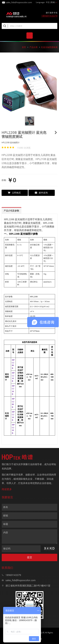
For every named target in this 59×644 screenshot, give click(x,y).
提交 (30, 557)
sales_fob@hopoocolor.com (17, 1)
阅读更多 (7, 489)
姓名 (6, 507)
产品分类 (34, 47)
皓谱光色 (16, 14)
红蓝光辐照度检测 (49, 47)
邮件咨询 (41, 193)
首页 (24, 47)
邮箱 (6, 515)
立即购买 (14, 193)
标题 (6, 524)
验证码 (7, 548)
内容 (6, 532)
